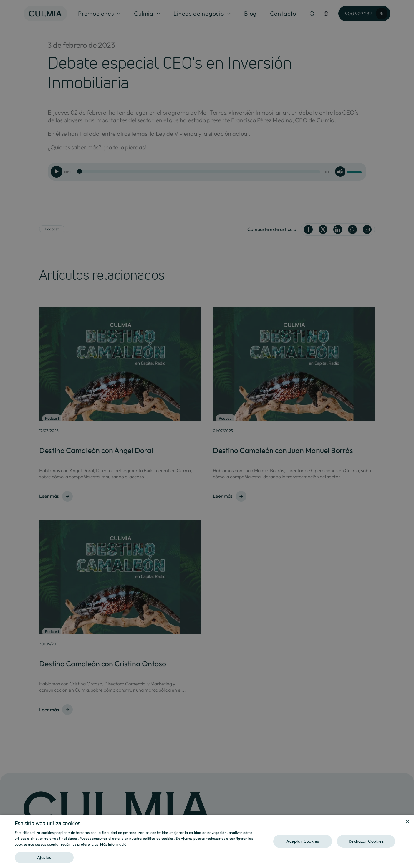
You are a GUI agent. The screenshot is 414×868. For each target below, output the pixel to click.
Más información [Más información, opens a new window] (114, 844)
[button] (139, 855)
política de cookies (158, 838)
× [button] (407, 822)
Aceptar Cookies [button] (303, 841)
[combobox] (399, 822)
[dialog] (207, 841)
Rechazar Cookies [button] (366, 841)
